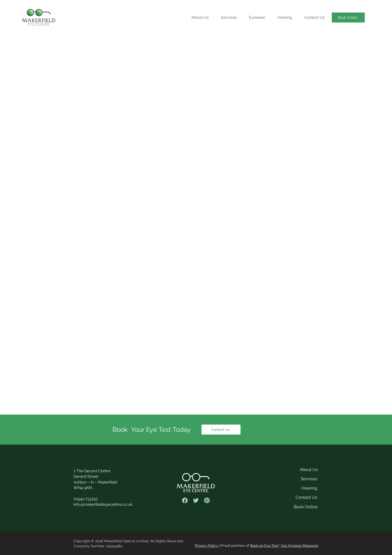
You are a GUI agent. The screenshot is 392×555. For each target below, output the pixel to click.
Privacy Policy (206, 546)
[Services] (297, 479)
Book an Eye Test (264, 546)
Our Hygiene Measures (300, 546)
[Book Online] (348, 17)
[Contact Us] (221, 430)
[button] (229, 17)
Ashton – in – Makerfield (95, 482)
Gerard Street (86, 476)
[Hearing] (297, 488)
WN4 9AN (83, 488)
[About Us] (303, 470)
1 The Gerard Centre (92, 471)
